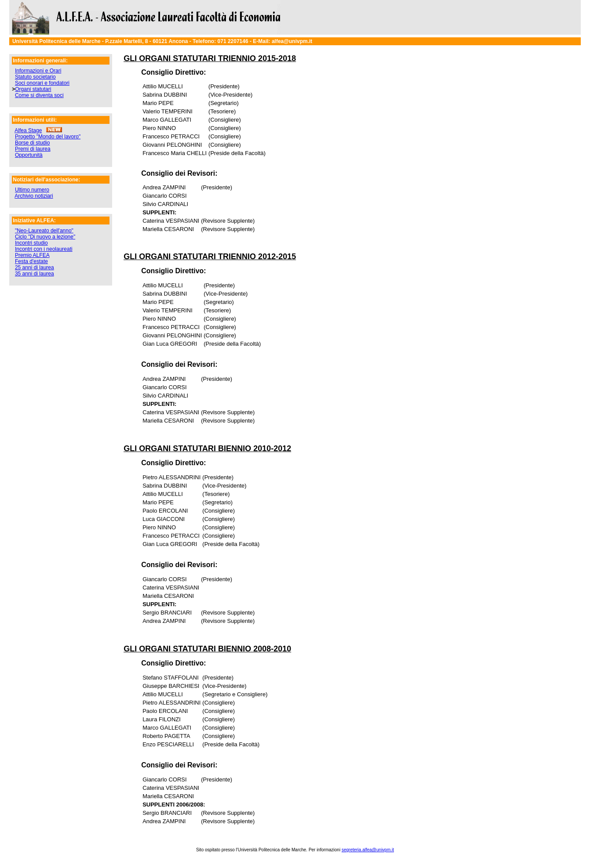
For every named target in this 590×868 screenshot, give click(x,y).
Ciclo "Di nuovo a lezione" (45, 237)
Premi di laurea (33, 149)
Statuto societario (35, 77)
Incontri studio (31, 243)
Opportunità (29, 155)
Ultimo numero (32, 190)
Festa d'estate (31, 261)
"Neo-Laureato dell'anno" (44, 231)
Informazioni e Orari (38, 71)
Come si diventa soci (39, 95)
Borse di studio (32, 143)
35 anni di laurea (35, 274)
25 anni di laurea (35, 268)
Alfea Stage (28, 130)
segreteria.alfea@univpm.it (368, 850)
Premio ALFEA (32, 255)
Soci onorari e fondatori (42, 83)
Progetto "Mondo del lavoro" (48, 137)
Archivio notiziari (34, 196)
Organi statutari (33, 89)
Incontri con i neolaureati (44, 249)
